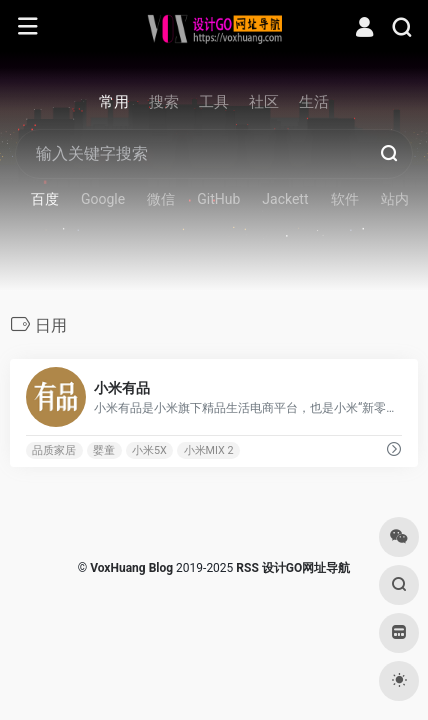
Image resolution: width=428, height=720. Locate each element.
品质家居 (54, 450)
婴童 (104, 450)
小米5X (149, 450)
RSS (247, 568)
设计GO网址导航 (306, 568)
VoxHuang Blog (131, 568)
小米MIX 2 (209, 450)
